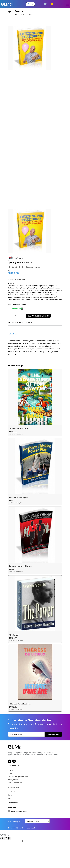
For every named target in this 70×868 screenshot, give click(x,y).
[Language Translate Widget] (37, 821)
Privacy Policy (13, 780)
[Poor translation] (8, 838)
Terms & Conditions (15, 783)
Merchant (11, 792)
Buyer (10, 795)
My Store (24, 14)
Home (17, 14)
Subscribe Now (53, 734)
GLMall (10, 770)
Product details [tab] (12, 334)
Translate (34, 824)
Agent (10, 798)
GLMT (10, 773)
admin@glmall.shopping (20, 811)
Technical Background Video (18, 776)
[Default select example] (16, 308)
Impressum (12, 807)
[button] (30, 4)
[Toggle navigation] (68, 4)
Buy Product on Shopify (38, 316)
